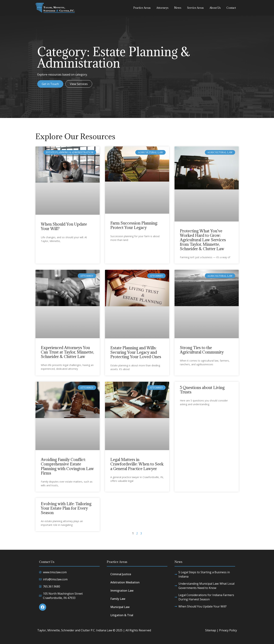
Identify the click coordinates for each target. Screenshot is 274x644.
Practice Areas (142, 8)
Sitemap (211, 630)
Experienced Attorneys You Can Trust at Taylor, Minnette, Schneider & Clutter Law (67, 352)
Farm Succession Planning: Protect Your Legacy (134, 225)
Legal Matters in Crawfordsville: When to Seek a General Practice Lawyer (137, 464)
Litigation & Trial (122, 615)
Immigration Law (122, 591)
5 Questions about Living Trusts (202, 390)
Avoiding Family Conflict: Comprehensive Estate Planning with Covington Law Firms (67, 466)
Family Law (118, 599)
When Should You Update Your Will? (64, 226)
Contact (231, 8)
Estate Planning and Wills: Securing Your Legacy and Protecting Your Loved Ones (136, 352)
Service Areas (195, 8)
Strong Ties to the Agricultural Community (202, 350)
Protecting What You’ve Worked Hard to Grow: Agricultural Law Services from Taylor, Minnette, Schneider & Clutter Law (203, 240)
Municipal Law (120, 607)
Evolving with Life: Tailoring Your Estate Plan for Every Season (66, 508)
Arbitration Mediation (125, 582)
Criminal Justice (121, 574)
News (178, 8)
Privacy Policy (228, 630)
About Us (215, 8)
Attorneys (162, 8)
